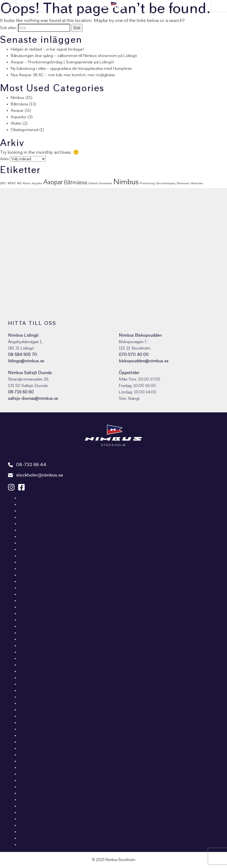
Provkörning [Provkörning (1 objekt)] (147, 183)
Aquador (19, 117)
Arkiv (4, 159)
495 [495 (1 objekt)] (19, 183)
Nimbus (18, 98)
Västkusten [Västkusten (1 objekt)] (197, 183)
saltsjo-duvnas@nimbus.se (33, 398)
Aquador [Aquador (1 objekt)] (37, 183)
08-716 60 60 (21, 392)
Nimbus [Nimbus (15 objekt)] (126, 182)
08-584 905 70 (22, 355)
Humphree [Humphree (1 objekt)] (106, 183)
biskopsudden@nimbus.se (144, 361)
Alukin (16, 123)
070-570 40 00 (134, 355)
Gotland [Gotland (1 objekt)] (93, 183)
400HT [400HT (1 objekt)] (12, 183)
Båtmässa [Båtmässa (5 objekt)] (75, 183)
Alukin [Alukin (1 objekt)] (27, 183)
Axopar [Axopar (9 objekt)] (53, 182)
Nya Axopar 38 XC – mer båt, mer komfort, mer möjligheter (63, 75)
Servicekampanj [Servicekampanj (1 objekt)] (166, 183)
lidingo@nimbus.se (26, 361)
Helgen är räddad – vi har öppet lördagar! (48, 49)
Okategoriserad (24, 130)
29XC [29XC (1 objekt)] (3, 183)
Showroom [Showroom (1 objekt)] (183, 183)
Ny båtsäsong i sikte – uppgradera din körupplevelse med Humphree (71, 68)
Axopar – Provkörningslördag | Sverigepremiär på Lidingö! (63, 62)
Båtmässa (19, 104)
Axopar (17, 110)
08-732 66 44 (27, 465)
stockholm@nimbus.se (36, 475)
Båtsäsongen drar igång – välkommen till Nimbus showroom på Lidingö (74, 56)
